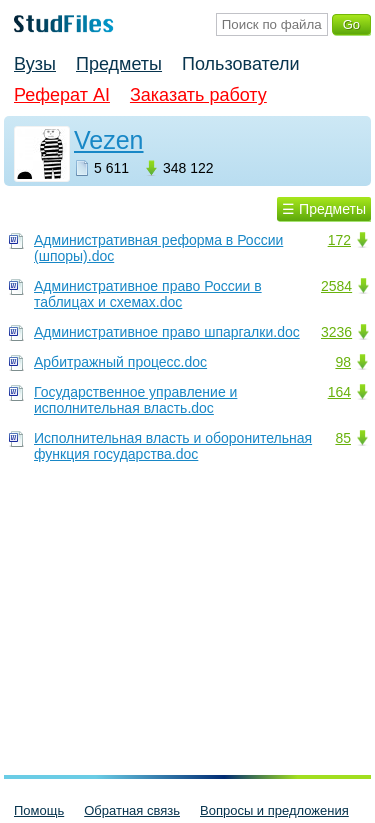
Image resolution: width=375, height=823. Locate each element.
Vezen (109, 140)
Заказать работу (198, 95)
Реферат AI (62, 95)
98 (343, 362)
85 (343, 438)
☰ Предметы (324, 209)
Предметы (119, 64)
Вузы (35, 64)
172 (339, 240)
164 (339, 392)
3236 (336, 332)
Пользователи (240, 64)
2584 (336, 286)
